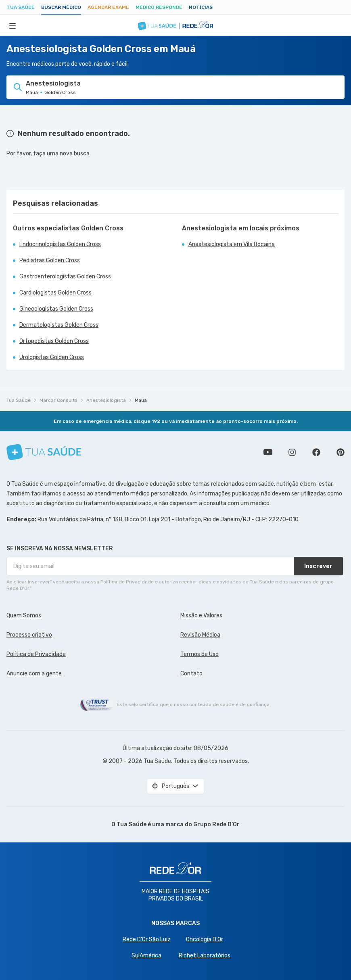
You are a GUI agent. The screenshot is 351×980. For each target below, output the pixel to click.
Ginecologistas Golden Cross (56, 309)
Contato (191, 674)
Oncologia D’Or (205, 939)
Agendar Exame (108, 7)
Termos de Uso (200, 654)
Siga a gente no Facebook (316, 452)
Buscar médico (61, 7)
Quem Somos (24, 615)
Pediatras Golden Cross (50, 260)
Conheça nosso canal (268, 452)
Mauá (141, 400)
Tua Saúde (21, 7)
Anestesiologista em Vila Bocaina (232, 244)
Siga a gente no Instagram (292, 452)
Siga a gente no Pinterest (341, 452)
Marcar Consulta (58, 400)
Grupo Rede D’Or (216, 824)
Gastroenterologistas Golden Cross (65, 277)
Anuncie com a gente (34, 674)
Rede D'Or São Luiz (147, 939)
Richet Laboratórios (205, 956)
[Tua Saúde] (44, 452)
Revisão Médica (200, 635)
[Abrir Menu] (13, 25)
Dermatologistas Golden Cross (59, 325)
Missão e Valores (201, 615)
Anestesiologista (106, 400)
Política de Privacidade (36, 654)
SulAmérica (146, 956)
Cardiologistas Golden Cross (55, 293)
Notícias (201, 7)
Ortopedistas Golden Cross (54, 341)
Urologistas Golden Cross (52, 357)
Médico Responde (159, 7)
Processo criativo (29, 635)
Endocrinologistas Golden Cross (60, 244)
